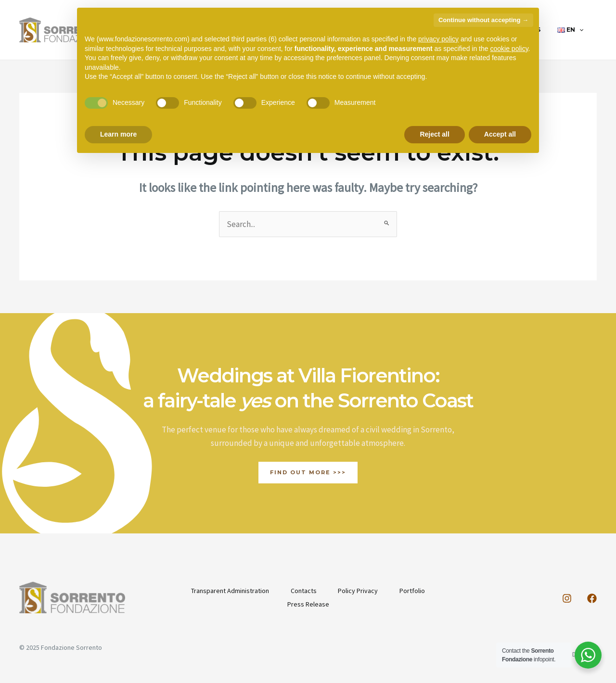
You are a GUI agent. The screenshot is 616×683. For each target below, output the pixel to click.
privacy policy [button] (438, 39)
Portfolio (415, 591)
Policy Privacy (359, 591)
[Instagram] (567, 598)
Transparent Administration (228, 591)
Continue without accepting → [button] (483, 20)
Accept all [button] (500, 134)
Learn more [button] (118, 134)
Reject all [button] (434, 134)
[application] (582, 30)
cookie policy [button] (509, 49)
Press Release (308, 604)
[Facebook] (592, 598)
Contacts (303, 591)
